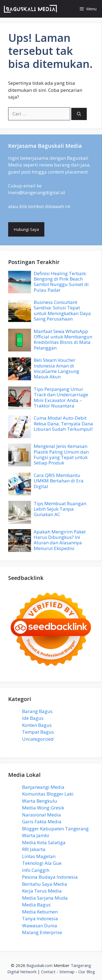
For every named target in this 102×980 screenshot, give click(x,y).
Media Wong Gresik (43, 808)
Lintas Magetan (39, 856)
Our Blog (87, 972)
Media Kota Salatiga (44, 842)
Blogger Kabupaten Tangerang (55, 829)
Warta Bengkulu (40, 801)
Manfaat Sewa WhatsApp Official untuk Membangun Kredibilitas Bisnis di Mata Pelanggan (63, 340)
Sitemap (67, 972)
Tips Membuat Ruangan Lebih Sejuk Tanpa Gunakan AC (60, 509)
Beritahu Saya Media (45, 884)
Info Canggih (36, 870)
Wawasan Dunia (40, 926)
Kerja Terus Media (42, 891)
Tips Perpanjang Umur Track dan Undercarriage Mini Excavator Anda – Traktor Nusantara (61, 397)
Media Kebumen (40, 912)
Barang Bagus (37, 711)
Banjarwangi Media (43, 787)
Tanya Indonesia (40, 918)
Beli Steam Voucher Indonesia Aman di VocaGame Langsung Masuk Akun (56, 368)
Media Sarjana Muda (45, 898)
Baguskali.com (39, 965)
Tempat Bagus (38, 732)
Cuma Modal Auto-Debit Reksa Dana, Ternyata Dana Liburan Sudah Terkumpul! (63, 423)
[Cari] (79, 114)
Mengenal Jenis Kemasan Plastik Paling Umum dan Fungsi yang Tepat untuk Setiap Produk (61, 454)
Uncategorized (38, 739)
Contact (48, 972)
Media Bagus (36, 905)
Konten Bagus (37, 725)
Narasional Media (41, 815)
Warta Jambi (36, 835)
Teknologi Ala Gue (42, 863)
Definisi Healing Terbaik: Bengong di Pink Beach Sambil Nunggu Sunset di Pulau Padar (61, 282)
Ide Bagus (33, 718)
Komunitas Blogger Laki (48, 794)
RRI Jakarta (34, 849)
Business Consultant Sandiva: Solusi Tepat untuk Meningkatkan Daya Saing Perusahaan (62, 310)
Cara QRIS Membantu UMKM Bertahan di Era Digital (59, 481)
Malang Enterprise (42, 932)
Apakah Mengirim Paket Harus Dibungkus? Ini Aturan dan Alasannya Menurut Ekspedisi (60, 540)
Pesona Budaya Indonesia (50, 877)
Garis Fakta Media (42, 822)
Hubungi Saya (26, 229)
